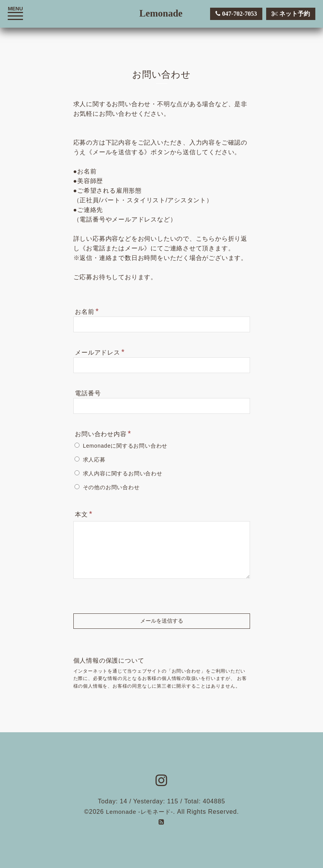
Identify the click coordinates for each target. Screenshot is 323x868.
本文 (84, 514)
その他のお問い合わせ (111, 487)
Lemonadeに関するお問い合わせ (125, 446)
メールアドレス (100, 352)
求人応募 (94, 460)
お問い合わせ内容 (103, 433)
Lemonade (161, 13)
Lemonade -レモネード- (139, 812)
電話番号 (88, 393)
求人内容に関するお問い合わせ (123, 473)
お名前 (87, 311)
